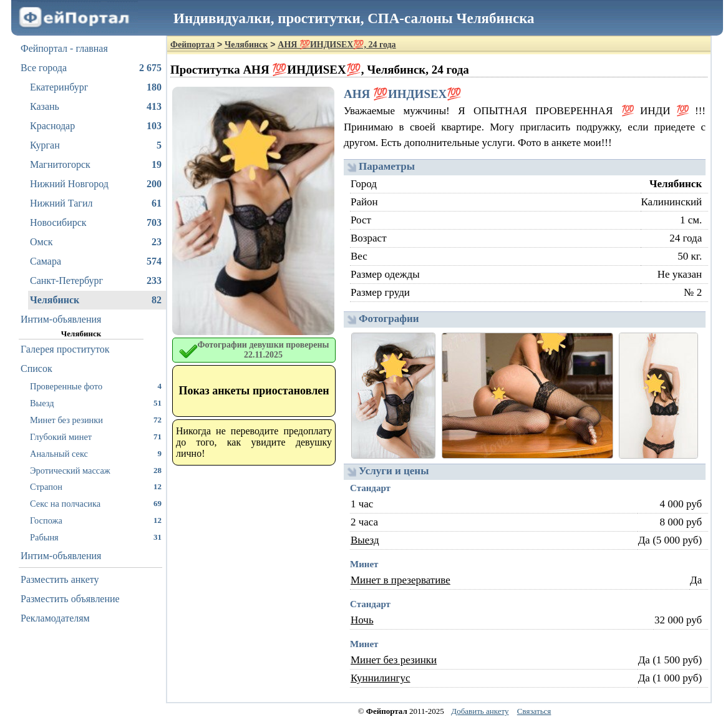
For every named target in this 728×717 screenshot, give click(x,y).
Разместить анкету (60, 579)
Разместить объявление (70, 599)
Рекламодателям (55, 618)
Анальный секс (96, 453)
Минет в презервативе (400, 580)
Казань (96, 107)
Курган (96, 145)
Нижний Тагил (96, 203)
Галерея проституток (65, 349)
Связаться (534, 711)
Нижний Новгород (96, 184)
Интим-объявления (61, 319)
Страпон (96, 486)
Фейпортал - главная (64, 48)
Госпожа (96, 520)
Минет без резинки (96, 420)
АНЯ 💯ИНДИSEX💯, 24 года (337, 45)
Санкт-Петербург (96, 281)
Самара (96, 261)
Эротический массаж (96, 470)
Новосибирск (96, 223)
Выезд (96, 403)
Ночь (362, 620)
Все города (91, 68)
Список (36, 368)
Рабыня (96, 537)
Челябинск (96, 300)
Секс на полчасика (96, 503)
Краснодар (96, 126)
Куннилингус (381, 678)
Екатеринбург (96, 87)
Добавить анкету (480, 711)
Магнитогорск (96, 165)
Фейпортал (192, 45)
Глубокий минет (96, 437)
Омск (96, 242)
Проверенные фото (96, 386)
